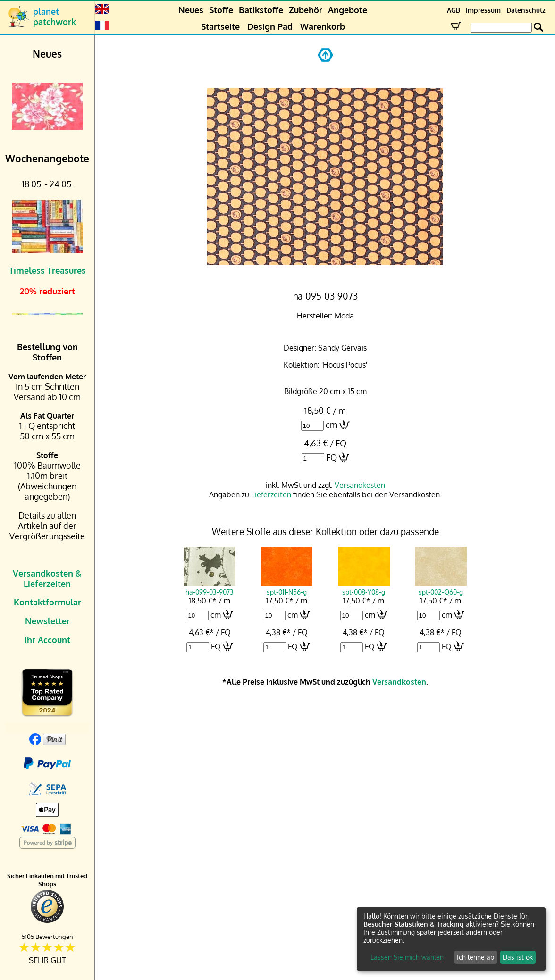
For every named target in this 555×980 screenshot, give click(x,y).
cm (332, 425)
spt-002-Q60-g (441, 587)
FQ (332, 457)
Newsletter (47, 621)
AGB (454, 10)
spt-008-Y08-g (364, 587)
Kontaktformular (47, 602)
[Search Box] (501, 28)
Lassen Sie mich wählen (407, 957)
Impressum (483, 10)
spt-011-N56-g (286, 587)
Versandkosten (360, 485)
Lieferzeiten (271, 494)
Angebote (348, 10)
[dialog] (451, 939)
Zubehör (306, 10)
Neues (191, 10)
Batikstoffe (261, 10)
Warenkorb (323, 26)
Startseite (220, 26)
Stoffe (221, 10)
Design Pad (270, 26)
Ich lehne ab (475, 957)
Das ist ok (518, 957)
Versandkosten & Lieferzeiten (47, 578)
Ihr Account (47, 640)
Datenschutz (526, 10)
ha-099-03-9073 (210, 587)
